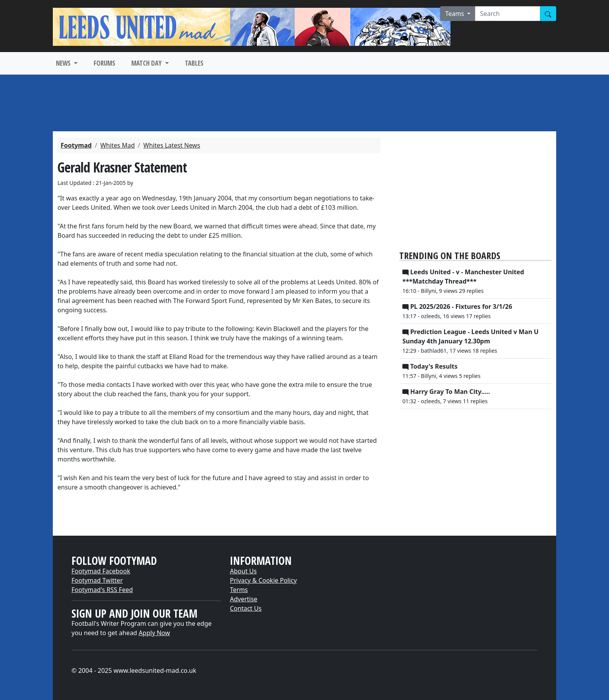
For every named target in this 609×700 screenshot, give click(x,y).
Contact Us (246, 608)
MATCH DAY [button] (147, 63)
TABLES (194, 63)
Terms (239, 590)
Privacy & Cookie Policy (263, 580)
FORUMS (104, 63)
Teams (455, 14)
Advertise (244, 599)
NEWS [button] (64, 63)
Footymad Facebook (101, 571)
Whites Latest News (172, 145)
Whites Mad (117, 145)
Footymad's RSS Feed (102, 590)
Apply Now (154, 633)
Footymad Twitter (97, 580)
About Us (243, 571)
